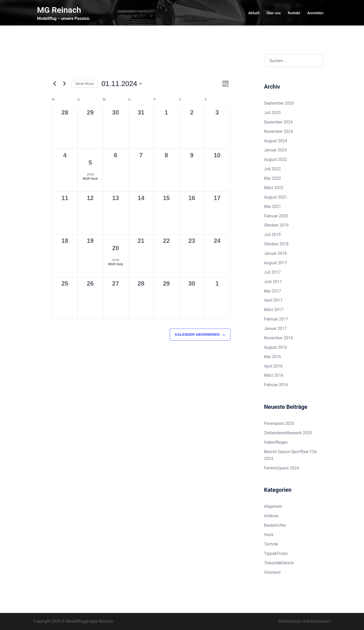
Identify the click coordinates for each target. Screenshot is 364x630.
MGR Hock (90, 179)
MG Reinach (59, 10)
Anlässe (271, 516)
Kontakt (294, 13)
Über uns (274, 13)
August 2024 (275, 141)
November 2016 (278, 338)
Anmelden (315, 13)
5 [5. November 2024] (90, 163)
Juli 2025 (272, 113)
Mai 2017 (273, 291)
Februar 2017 (276, 319)
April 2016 (273, 366)
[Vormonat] (55, 84)
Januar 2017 (275, 328)
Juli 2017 (272, 272)
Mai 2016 (273, 357)
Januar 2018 (275, 253)
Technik (271, 544)
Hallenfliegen (276, 442)
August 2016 (275, 347)
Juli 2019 (272, 235)
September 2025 (279, 103)
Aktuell (254, 13)
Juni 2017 (273, 282)
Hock (269, 535)
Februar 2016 (276, 385)
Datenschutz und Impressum (305, 621)
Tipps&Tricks (276, 554)
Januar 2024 (275, 150)
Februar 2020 (276, 216)
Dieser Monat (85, 84)
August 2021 (275, 197)
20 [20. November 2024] (116, 248)
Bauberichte (275, 525)
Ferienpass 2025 (279, 423)
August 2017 (275, 263)
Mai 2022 (273, 178)
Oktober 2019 (276, 225)
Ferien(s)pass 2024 (281, 468)
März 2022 (274, 188)
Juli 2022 (272, 169)
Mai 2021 (273, 207)
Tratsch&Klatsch (279, 563)
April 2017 (273, 300)
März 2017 (274, 310)
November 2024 (278, 131)
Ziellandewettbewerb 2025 (288, 433)
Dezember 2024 (278, 122)
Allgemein (273, 506)
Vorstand (272, 572)
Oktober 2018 (276, 244)
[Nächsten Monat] (65, 84)
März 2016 (274, 375)
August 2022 (275, 159)
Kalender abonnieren (197, 334)
